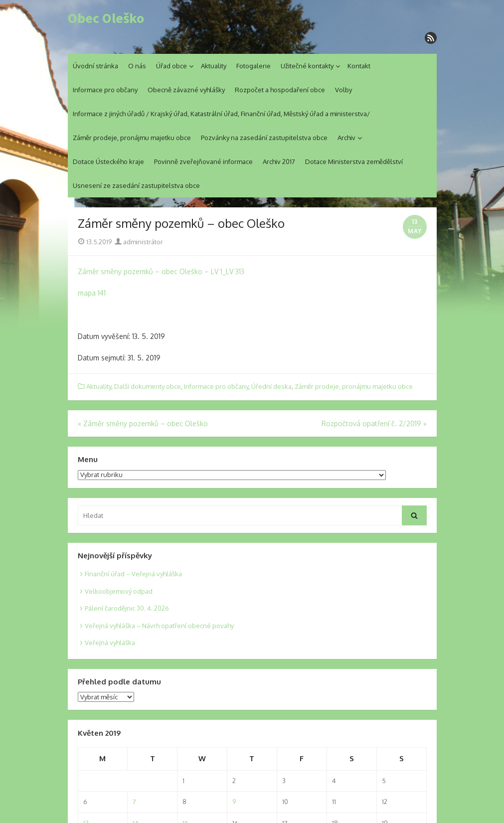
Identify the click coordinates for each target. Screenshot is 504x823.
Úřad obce (171, 66)
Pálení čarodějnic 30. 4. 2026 (127, 608)
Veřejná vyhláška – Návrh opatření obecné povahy (159, 626)
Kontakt (359, 66)
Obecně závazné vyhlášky (186, 90)
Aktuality (214, 66)
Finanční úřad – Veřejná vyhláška (133, 574)
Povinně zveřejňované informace (203, 162)
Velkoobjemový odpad (119, 591)
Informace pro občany (105, 90)
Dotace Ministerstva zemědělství (354, 162)
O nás (137, 66)
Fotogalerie (253, 66)
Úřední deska (271, 386)
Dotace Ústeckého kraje (108, 162)
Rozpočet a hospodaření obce (280, 90)
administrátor (139, 242)
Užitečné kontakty (307, 66)
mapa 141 (92, 293)
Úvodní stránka (95, 66)
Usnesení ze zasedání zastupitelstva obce (136, 185)
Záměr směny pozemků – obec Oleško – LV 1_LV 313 (161, 271)
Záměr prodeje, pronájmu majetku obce (132, 138)
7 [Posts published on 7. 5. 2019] (134, 802)
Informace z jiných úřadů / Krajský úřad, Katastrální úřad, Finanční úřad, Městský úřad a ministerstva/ (221, 114)
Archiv (346, 138)
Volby (343, 90)
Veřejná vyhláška (110, 643)
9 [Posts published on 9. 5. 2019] (234, 802)
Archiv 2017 (279, 162)
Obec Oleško (106, 18)
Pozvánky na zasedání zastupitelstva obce (264, 138)
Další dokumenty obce (148, 386)
